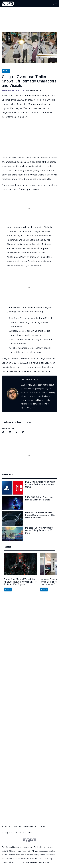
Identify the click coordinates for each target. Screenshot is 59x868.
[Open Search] (53, 4)
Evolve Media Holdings (44, 847)
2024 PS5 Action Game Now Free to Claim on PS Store (39, 498)
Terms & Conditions (24, 832)
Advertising (28, 826)
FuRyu (29, 422)
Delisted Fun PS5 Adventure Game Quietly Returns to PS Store (39, 530)
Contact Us (17, 826)
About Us (6, 826)
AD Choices (40, 826)
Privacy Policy (8, 832)
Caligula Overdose (12, 422)
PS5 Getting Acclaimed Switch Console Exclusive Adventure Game (40, 484)
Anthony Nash (33, 90)
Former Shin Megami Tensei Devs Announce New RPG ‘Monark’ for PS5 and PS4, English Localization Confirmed (20, 582)
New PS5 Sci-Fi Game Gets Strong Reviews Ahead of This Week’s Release (40, 515)
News (6, 71)
